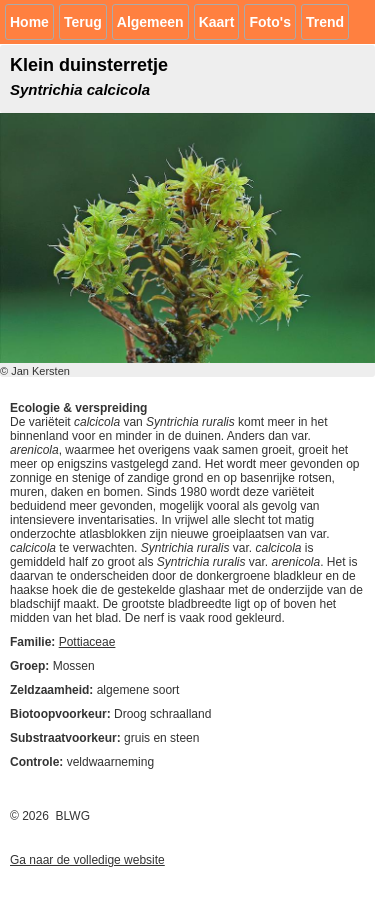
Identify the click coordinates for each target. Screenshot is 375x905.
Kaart (217, 22)
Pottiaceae (87, 642)
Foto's (269, 22)
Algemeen (150, 22)
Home (29, 22)
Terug (83, 22)
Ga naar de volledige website (87, 860)
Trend (325, 22)
